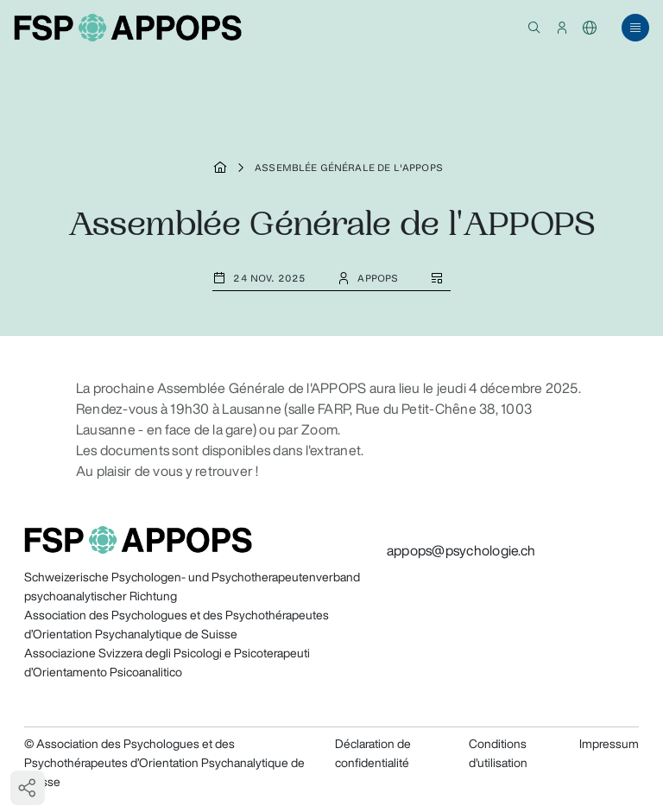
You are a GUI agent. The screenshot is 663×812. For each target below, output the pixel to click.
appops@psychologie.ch (461, 550)
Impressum (609, 744)
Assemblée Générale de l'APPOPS (349, 168)
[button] (534, 28)
